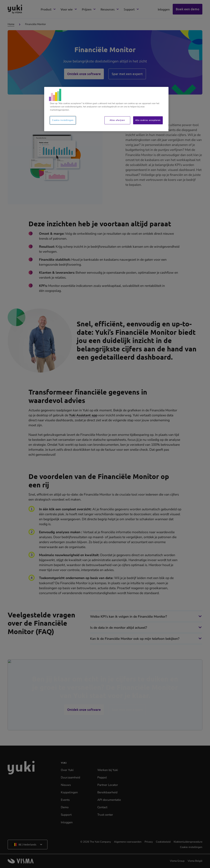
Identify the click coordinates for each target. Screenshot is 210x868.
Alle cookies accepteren (148, 120)
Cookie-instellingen (63, 120)
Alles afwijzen (117, 120)
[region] (106, 109)
